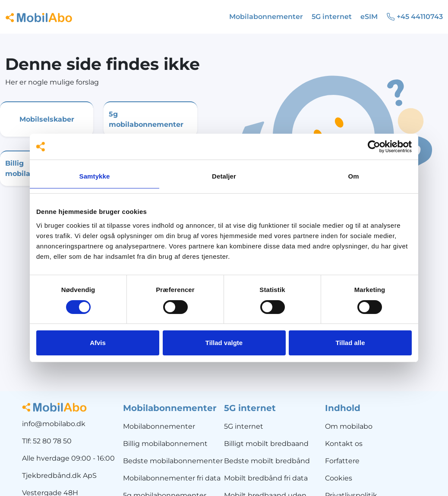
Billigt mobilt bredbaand (266, 444)
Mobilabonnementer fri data (172, 478)
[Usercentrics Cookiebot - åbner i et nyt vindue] (374, 147)
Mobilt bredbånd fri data (266, 478)
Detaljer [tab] (224, 176)
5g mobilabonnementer (146, 119)
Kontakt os (344, 444)
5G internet (244, 426)
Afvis (98, 343)
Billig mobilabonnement (165, 444)
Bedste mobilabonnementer (173, 461)
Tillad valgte (224, 343)
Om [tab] (353, 176)
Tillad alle (350, 343)
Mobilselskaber (47, 119)
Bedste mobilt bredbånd (267, 461)
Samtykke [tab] (95, 176)
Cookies (339, 478)
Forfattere (342, 461)
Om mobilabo (349, 426)
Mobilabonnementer (159, 426)
